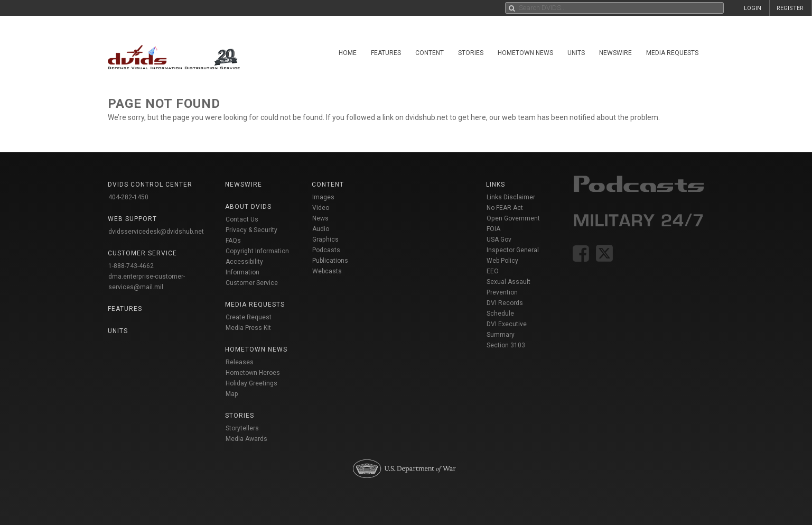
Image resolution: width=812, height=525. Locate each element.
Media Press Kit (248, 328)
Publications (330, 261)
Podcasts (326, 250)
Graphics (325, 240)
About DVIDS (248, 207)
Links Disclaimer (511, 197)
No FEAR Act (505, 208)
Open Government (513, 218)
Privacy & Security (251, 230)
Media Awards (246, 439)
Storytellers (242, 428)
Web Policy (502, 261)
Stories (471, 53)
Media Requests (672, 53)
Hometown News (525, 53)
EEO (493, 271)
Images (323, 197)
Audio (321, 229)
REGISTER (790, 8)
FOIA (493, 229)
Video (321, 208)
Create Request (249, 317)
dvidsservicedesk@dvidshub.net (156, 232)
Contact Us (242, 219)
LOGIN (753, 8)
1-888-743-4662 (131, 266)
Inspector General (513, 250)
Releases (240, 362)
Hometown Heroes (253, 373)
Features (386, 53)
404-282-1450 (128, 197)
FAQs (233, 241)
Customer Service (252, 283)
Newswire (615, 53)
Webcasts (327, 271)
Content (430, 53)
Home (348, 53)
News (320, 218)
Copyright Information (257, 251)
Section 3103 (506, 345)
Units (576, 53)
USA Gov (499, 240)
